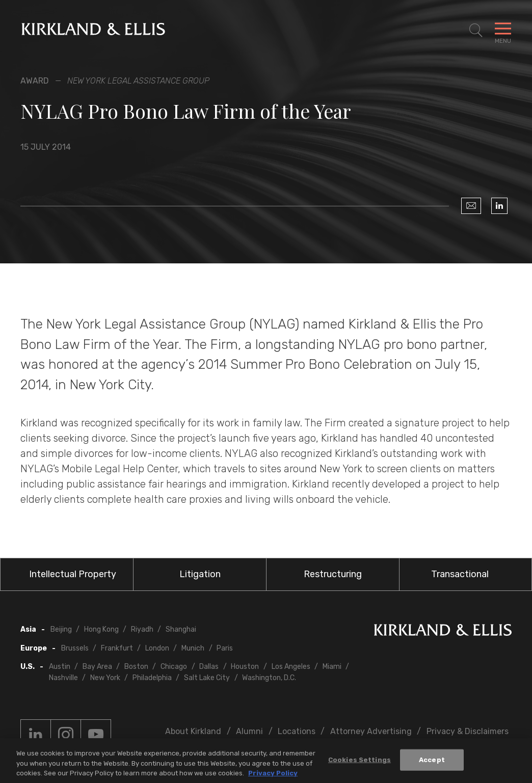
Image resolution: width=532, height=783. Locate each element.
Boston (136, 667)
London (157, 648)
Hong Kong (101, 629)
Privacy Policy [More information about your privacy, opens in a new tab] (273, 777)
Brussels (75, 648)
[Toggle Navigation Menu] (503, 31)
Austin (60, 667)
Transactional (460, 574)
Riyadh (142, 629)
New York (105, 678)
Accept (432, 763)
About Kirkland (193, 731)
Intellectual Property (73, 574)
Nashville (63, 678)
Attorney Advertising (371, 731)
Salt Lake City (207, 678)
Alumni (249, 731)
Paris (225, 648)
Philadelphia (152, 678)
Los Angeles (291, 667)
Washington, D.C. (269, 678)
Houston (245, 667)
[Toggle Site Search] (476, 31)
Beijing (61, 629)
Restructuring (333, 574)
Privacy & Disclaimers (468, 731)
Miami (332, 667)
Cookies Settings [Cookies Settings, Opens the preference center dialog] (360, 763)
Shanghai (181, 629)
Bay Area (97, 667)
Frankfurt (117, 648)
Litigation (200, 574)
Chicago (174, 667)
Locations (297, 731)
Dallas (209, 667)
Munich (193, 648)
